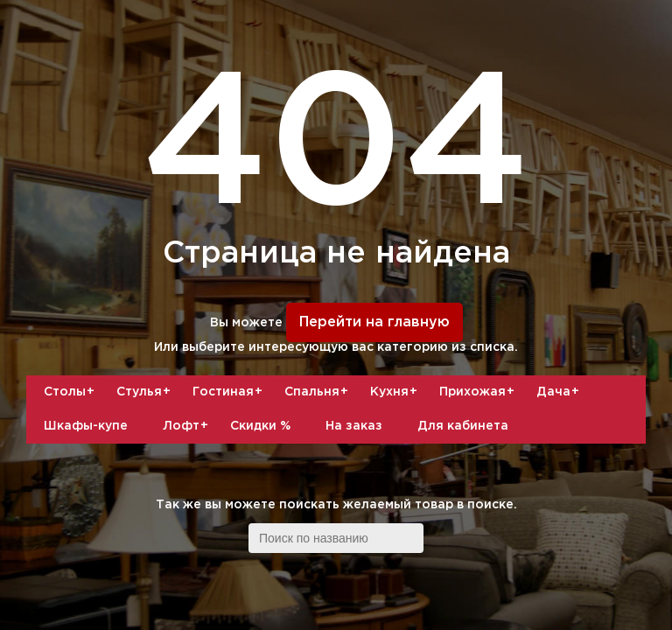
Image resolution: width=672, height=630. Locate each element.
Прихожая (479, 392)
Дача (560, 392)
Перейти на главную (374, 322)
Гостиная (230, 392)
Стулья (146, 392)
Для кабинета (463, 426)
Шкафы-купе (86, 426)
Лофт (188, 426)
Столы (71, 392)
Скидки (260, 426)
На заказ (354, 426)
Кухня (396, 392)
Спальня (318, 392)
